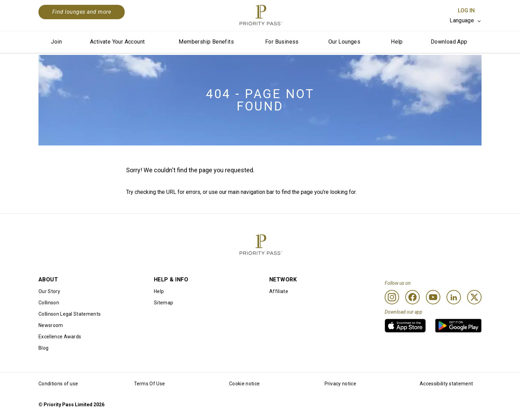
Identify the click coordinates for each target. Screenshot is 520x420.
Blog (43, 348)
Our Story (49, 291)
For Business (282, 42)
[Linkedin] (454, 297)
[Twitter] (474, 297)
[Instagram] (392, 297)
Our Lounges (344, 42)
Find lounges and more (82, 12)
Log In (466, 10)
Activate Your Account (117, 42)
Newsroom (51, 325)
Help (397, 42)
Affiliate (279, 291)
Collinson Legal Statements (70, 314)
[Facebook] (412, 297)
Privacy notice (340, 384)
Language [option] (462, 20)
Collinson (49, 303)
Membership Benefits (206, 42)
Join (56, 42)
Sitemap (163, 303)
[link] (405, 326)
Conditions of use (58, 384)
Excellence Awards (60, 337)
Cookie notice (244, 384)
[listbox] (466, 21)
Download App (449, 42)
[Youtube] (433, 297)
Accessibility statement (446, 384)
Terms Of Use (150, 384)
